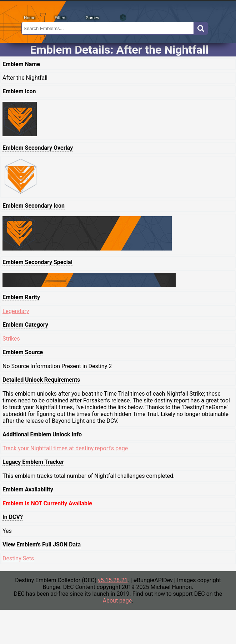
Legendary (16, 311)
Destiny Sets (18, 558)
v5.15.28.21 (113, 580)
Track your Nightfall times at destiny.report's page (65, 448)
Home (30, 18)
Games (92, 18)
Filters (61, 18)
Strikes (11, 339)
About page (117, 601)
